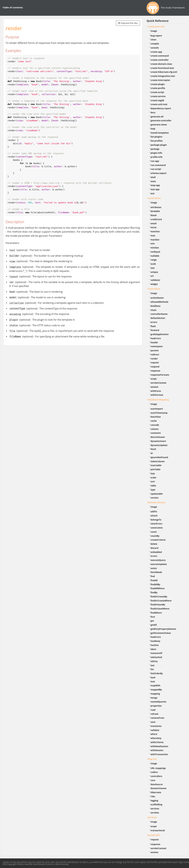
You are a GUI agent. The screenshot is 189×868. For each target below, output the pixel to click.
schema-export (159, 173)
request (155, 362)
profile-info (157, 157)
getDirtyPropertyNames (163, 629)
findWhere (156, 613)
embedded (156, 552)
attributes (156, 207)
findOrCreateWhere (161, 601)
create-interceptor (160, 80)
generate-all (157, 117)
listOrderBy (157, 673)
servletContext (158, 383)
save (153, 722)
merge (154, 698)
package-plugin (159, 145)
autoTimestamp (159, 413)
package (155, 149)
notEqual (155, 252)
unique (154, 272)
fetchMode (156, 572)
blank (154, 215)
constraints (157, 528)
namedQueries (158, 702)
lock (153, 682)
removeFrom (157, 718)
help (153, 129)
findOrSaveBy (158, 605)
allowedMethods (160, 302)
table (153, 486)
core (153, 780)
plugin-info (156, 153)
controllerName (159, 314)
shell (153, 177)
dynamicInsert (158, 441)
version (155, 498)
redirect (155, 354)
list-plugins (157, 137)
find (153, 576)
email (154, 223)
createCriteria (158, 540)
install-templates (160, 133)
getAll (154, 625)
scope (154, 379)
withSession (157, 750)
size (153, 268)
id (152, 453)
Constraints (154, 198)
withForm (156, 391)
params (155, 350)
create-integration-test (163, 76)
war (153, 193)
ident (153, 649)
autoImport (157, 409)
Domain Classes (156, 502)
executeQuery (158, 560)
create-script (157, 92)
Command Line (156, 26)
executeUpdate (159, 564)
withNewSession (159, 746)
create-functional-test (162, 68)
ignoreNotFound (159, 457)
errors (154, 322)
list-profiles (157, 141)
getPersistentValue (161, 633)
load (153, 677)
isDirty (154, 661)
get (152, 621)
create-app (156, 52)
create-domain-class (161, 64)
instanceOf (156, 653)
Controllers (154, 289)
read (153, 710)
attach (154, 516)
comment (156, 433)
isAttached (156, 657)
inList (154, 227)
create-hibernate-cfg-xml (164, 72)
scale (153, 264)
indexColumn (158, 461)
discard (154, 548)
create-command (160, 56)
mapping (155, 694)
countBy (155, 536)
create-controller (160, 60)
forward (155, 330)
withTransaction (159, 754)
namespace (157, 346)
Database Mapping (158, 400)
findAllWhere (158, 588)
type (153, 490)
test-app (155, 189)
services (155, 809)
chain (154, 310)
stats (153, 181)
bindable (155, 211)
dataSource (157, 784)
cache (154, 421)
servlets (155, 813)
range (154, 260)
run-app (155, 161)
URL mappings (158, 768)
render (154, 359)
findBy (154, 592)
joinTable (156, 469)
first (153, 617)
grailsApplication (160, 334)
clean (153, 40)
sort (153, 481)
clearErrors (157, 524)
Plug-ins (152, 759)
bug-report (156, 36)
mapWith (156, 685)
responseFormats (160, 375)
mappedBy (156, 690)
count (154, 532)
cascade (155, 425)
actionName (157, 298)
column (155, 429)
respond (155, 367)
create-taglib (157, 100)
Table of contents (13, 7)
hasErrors (156, 338)
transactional (158, 830)
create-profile (158, 88)
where (154, 734)
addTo (154, 511)
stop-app (155, 185)
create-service (158, 96)
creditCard (156, 219)
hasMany (156, 641)
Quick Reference (158, 21)
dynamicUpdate (159, 445)
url (152, 276)
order (154, 478)
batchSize (156, 417)
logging (154, 800)
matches (155, 231)
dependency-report (161, 108)
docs (153, 112)
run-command (158, 165)
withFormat (157, 395)
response (156, 371)
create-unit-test (159, 104)
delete (154, 544)
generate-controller (161, 120)
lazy (153, 473)
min (153, 244)
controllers (156, 776)
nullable (155, 256)
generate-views (159, 125)
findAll (154, 580)
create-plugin (158, 84)
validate (155, 730)
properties (156, 706)
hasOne (155, 645)
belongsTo (156, 520)
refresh (154, 714)
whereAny (156, 738)
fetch (153, 449)
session (155, 387)
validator (156, 280)
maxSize (155, 240)
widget (154, 284)
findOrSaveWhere (160, 609)
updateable (157, 494)
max (153, 236)
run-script (156, 169)
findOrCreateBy (159, 597)
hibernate (156, 792)
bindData (156, 306)
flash (153, 326)
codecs (154, 772)
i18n (153, 796)
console (155, 48)
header (154, 342)
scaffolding (156, 804)
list (152, 669)
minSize (155, 248)
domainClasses (159, 788)
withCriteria (157, 742)
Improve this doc (128, 23)
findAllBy (155, 584)
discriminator (158, 437)
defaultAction (158, 318)
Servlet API (154, 835)
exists (154, 568)
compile (155, 44)
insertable (156, 465)
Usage (154, 31)
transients (156, 726)
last (153, 665)
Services (152, 817)
